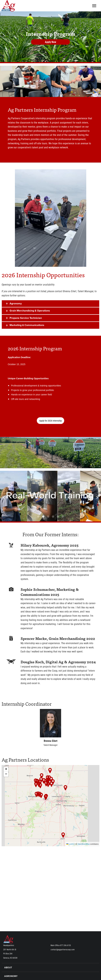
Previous (9, 496)
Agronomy (11, 976)
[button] (40, 786)
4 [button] (53, 517)
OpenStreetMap (84, 844)
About (8, 968)
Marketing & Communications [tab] (27, 325)
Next (92, 496)
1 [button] (38, 517)
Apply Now (50, 42)
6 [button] (63, 517)
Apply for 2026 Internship (50, 421)
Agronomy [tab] (16, 304)
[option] (50, 496)
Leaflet (70, 844)
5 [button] (58, 517)
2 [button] (43, 517)
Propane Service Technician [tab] (26, 318)
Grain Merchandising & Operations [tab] (30, 311)
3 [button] (48, 517)
